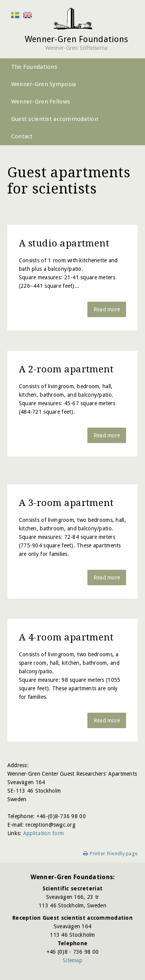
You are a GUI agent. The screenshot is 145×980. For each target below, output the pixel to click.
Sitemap (72, 960)
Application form (43, 833)
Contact (22, 136)
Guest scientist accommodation (55, 119)
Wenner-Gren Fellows (41, 102)
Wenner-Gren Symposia (44, 84)
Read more (107, 309)
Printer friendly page (114, 853)
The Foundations (34, 67)
